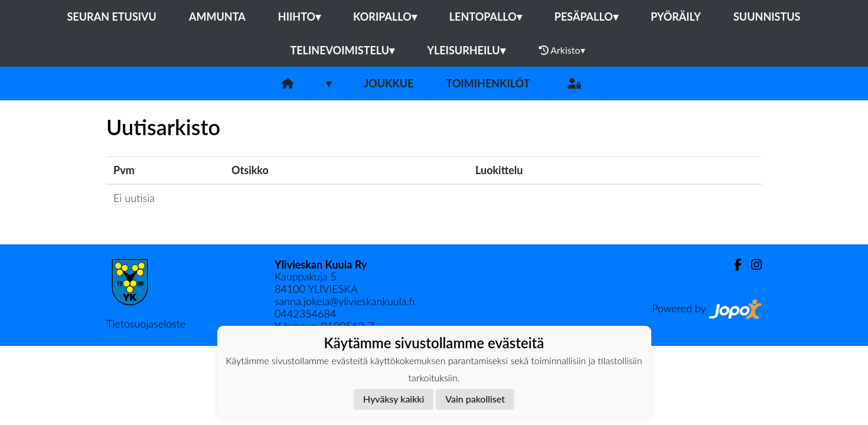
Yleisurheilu (466, 50)
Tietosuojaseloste (146, 323)
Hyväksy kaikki (394, 399)
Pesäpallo (586, 17)
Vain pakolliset (475, 399)
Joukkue (389, 83)
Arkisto (562, 50)
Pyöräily (676, 17)
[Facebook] (733, 265)
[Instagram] (752, 265)
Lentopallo (486, 17)
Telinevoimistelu (342, 50)
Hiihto (299, 17)
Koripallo (385, 17)
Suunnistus (767, 17)
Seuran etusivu (112, 17)
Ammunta (217, 17)
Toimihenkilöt (488, 83)
